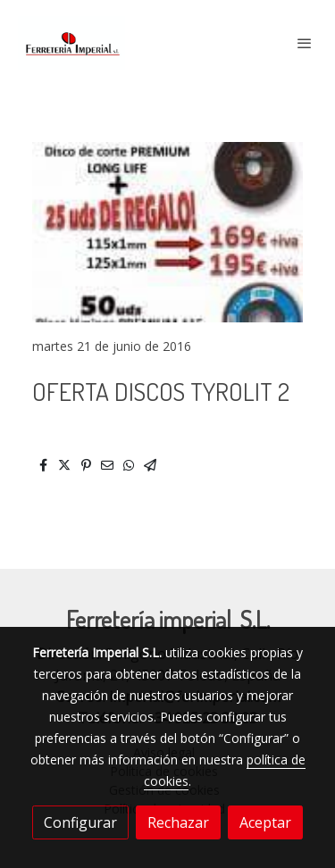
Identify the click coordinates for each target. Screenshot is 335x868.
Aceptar (265, 822)
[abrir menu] (305, 43)
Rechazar (178, 822)
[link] (71, 42)
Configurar (80, 822)
